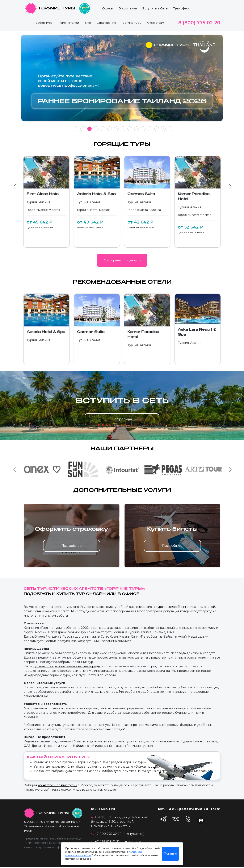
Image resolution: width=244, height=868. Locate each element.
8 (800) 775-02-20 (199, 23)
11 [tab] (143, 129)
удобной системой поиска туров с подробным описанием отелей (165, 607)
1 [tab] (76, 129)
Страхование (106, 23)
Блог (88, 23)
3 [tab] (90, 129)
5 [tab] (103, 129)
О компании (128, 8)
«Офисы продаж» (147, 767)
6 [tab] (110, 129)
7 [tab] (116, 129)
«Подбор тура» (110, 771)
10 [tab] (136, 129)
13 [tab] (157, 129)
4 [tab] (96, 129)
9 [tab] (130, 129)
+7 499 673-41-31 (107, 842)
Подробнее (122, 419)
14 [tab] (163, 129)
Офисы (108, 8)
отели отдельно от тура (99, 692)
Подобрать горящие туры (122, 260)
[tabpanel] (122, 80)
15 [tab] (170, 129)
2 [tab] (83, 129)
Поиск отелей (68, 23)
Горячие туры (131, 23)
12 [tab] (150, 129)
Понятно (170, 854)
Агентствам (155, 23)
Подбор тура (43, 23)
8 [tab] (123, 129)
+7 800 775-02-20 (108, 834)
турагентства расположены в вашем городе (67, 666)
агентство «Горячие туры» (58, 785)
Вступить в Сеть (155, 8)
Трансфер (181, 8)
